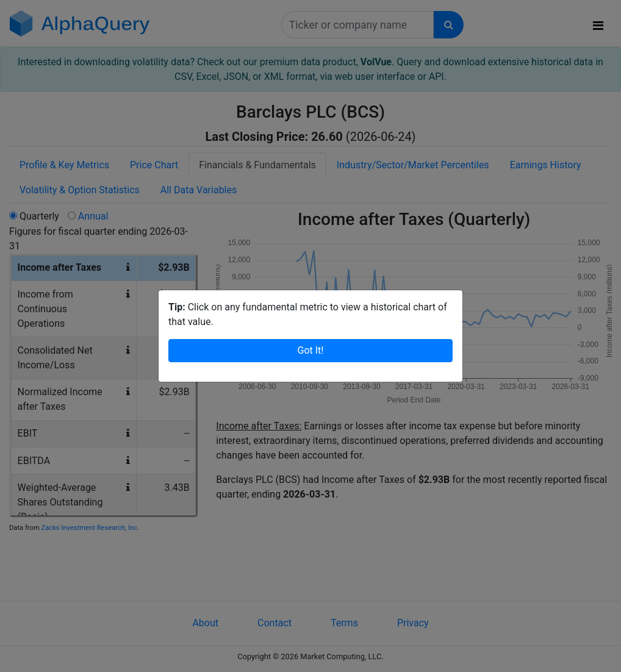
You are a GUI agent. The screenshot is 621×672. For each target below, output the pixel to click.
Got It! (311, 350)
